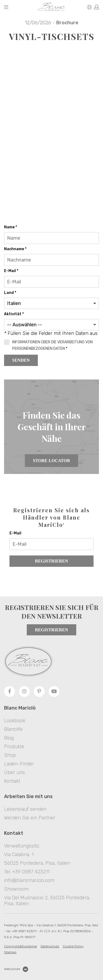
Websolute (16, 969)
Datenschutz (50, 946)
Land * (10, 293)
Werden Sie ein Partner (30, 818)
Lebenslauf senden (25, 809)
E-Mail (15, 533)
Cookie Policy (73, 946)
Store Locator (51, 461)
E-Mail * (11, 271)
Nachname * (15, 249)
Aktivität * (14, 314)
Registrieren (51, 561)
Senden (21, 360)
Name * (11, 227)
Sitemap (10, 952)
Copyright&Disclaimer (21, 946)
